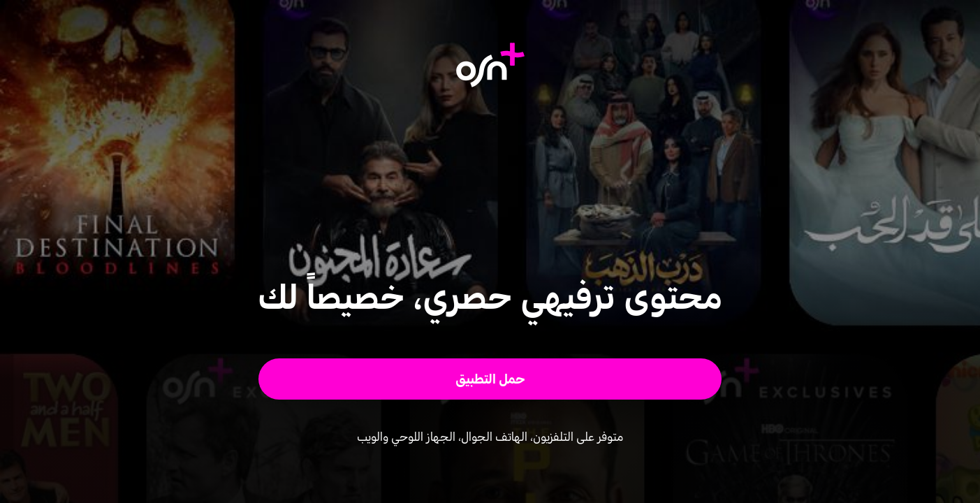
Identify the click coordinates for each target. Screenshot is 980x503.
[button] (490, 379)
